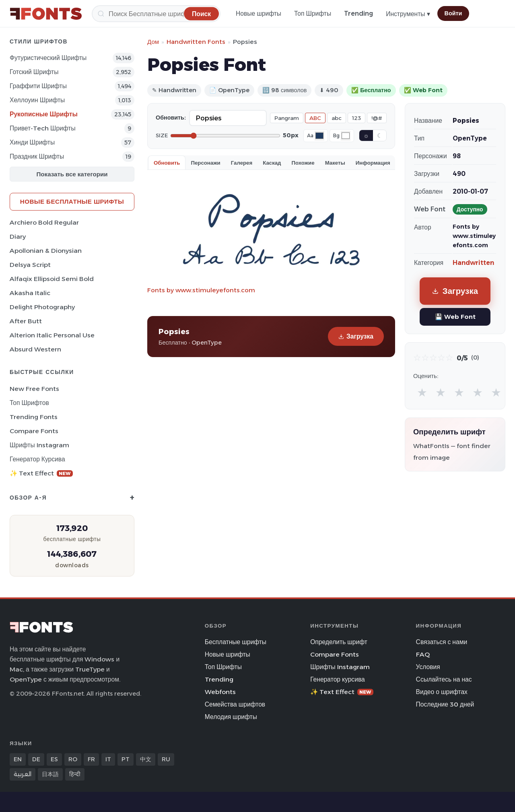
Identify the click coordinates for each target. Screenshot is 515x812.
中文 (146, 759)
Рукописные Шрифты (44, 114)
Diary (18, 237)
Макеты (335, 163)
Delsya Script (30, 265)
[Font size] (225, 136)
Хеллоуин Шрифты (37, 100)
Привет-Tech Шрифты (43, 128)
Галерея (242, 163)
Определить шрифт (339, 642)
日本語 (50, 774)
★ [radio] (422, 392)
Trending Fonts (34, 417)
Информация (373, 163)
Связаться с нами (442, 642)
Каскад (272, 163)
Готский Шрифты (34, 72)
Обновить (167, 163)
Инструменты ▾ (408, 14)
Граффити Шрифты (38, 86)
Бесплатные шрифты (236, 642)
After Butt (26, 321)
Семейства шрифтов (235, 704)
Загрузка (356, 336)
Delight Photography (42, 307)
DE (36, 759)
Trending (358, 13)
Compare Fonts (34, 431)
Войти (453, 13)
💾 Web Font (455, 317)
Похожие (303, 163)
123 (356, 118)
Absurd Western (35, 349)
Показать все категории (72, 174)
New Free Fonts (34, 389)
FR (91, 759)
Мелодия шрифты (231, 717)
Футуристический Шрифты (48, 58)
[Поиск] (156, 14)
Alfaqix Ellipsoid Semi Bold (52, 279)
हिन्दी (75, 774)
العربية (23, 774)
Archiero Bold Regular (44, 222)
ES (54, 759)
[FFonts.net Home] (46, 14)
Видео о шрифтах (442, 692)
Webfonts (220, 692)
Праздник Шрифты (37, 156)
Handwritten (473, 263)
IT (108, 759)
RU (166, 759)
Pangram (287, 118)
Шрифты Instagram (39, 445)
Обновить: (171, 118)
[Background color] (346, 136)
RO (73, 759)
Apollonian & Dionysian (46, 251)
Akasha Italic (30, 293)
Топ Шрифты (313, 13)
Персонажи (205, 163)
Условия (428, 667)
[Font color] (319, 136)
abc (337, 118)
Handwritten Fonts (196, 42)
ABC (315, 118)
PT (126, 759)
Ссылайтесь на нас (444, 679)
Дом (153, 42)
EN (18, 759)
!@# (377, 118)
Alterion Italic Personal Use (52, 335)
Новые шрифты (259, 13)
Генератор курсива (37, 459)
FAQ (423, 654)
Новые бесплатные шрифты (72, 201)
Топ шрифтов (29, 403)
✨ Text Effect (41, 473)
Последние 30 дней (445, 704)
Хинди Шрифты (32, 142)
